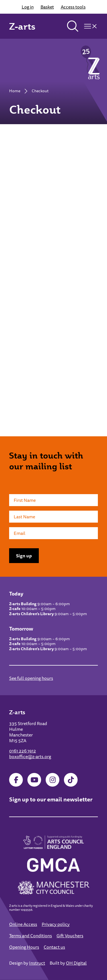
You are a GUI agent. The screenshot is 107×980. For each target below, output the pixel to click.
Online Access (23, 924)
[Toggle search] (73, 26)
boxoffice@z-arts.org (30, 756)
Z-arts (22, 26)
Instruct (37, 963)
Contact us (54, 947)
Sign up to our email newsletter (51, 799)
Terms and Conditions (31, 936)
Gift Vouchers (70, 936)
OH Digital (76, 963)
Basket (47, 7)
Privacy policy (56, 924)
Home (15, 91)
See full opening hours (31, 678)
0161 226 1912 (23, 751)
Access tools (73, 7)
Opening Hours (24, 947)
